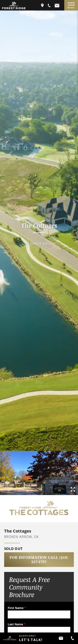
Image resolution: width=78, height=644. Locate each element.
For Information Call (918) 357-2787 (39, 560)
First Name (17, 608)
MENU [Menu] (71, 6)
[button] (49, 5)
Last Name (17, 624)
